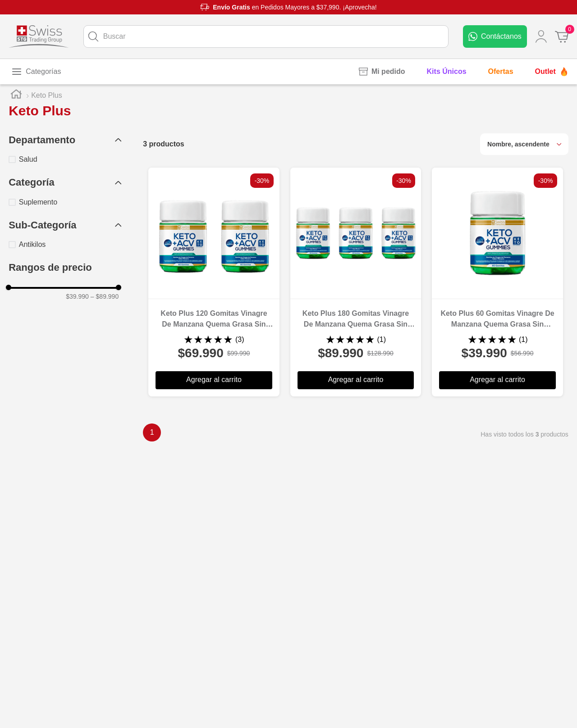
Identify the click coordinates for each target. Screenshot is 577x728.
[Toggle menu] (36, 72)
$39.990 (77, 296)
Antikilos (32, 244)
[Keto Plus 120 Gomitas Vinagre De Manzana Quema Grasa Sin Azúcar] (214, 282)
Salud (28, 159)
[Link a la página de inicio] (16, 96)
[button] (65, 140)
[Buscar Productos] (93, 36)
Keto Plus (46, 95)
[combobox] (266, 36)
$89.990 (105, 296)
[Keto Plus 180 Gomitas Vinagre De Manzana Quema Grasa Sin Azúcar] (356, 282)
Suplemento (38, 202)
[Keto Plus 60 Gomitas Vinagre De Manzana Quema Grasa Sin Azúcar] (497, 282)
